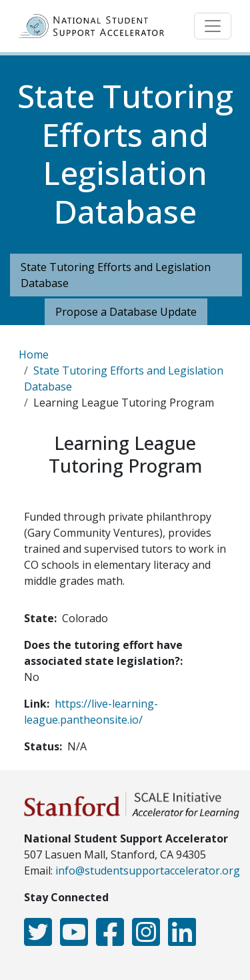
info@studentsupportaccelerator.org (148, 871)
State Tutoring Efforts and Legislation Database (116, 275)
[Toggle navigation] (213, 26)
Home (34, 354)
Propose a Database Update (126, 312)
